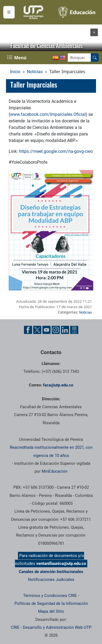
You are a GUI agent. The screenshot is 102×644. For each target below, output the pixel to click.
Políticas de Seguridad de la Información (51, 603)
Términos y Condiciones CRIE (50, 596)
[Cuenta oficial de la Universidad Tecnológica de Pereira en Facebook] (28, 330)
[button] (94, 32)
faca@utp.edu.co (58, 385)
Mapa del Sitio (51, 611)
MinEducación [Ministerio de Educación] (55, 471)
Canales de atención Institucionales (51, 572)
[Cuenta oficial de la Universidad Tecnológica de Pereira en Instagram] (56, 330)
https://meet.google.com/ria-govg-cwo (56, 151)
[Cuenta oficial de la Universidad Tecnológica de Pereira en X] (37, 330)
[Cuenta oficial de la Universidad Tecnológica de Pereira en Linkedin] (65, 330)
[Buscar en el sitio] (95, 58)
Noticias (35, 72)
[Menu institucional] (9, 12)
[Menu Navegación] (17, 58)
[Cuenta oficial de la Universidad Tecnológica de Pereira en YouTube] (47, 330)
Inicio (15, 72)
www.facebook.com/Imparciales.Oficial (48, 114)
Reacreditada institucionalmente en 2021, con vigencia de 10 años (51, 451)
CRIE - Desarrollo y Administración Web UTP (51, 627)
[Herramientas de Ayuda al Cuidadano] (74, 330)
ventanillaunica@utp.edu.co (61, 563)
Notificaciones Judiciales (51, 580)
